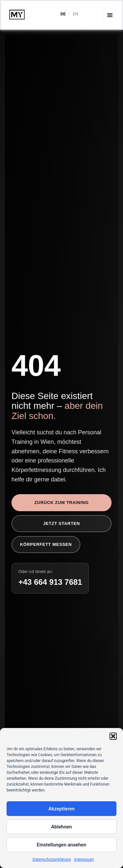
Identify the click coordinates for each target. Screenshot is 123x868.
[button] (113, 736)
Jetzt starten (61, 523)
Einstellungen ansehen (61, 845)
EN (76, 14)
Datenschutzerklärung (52, 859)
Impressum (84, 859)
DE (63, 14)
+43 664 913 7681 (50, 582)
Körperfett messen (46, 544)
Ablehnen (61, 827)
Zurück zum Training (61, 503)
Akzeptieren (61, 809)
